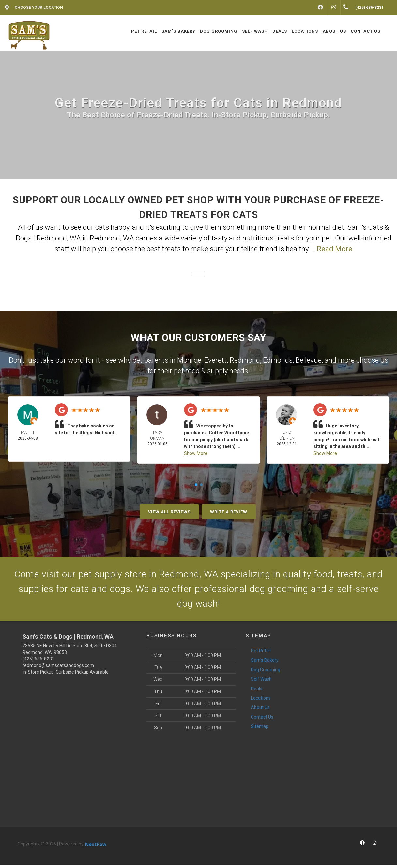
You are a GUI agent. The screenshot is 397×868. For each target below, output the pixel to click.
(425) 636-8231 (38, 662)
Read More (335, 249)
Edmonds (278, 360)
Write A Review (229, 512)
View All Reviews (169, 512)
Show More (196, 453)
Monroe (189, 360)
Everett (215, 360)
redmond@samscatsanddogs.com (58, 668)
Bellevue (309, 360)
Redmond (245, 360)
